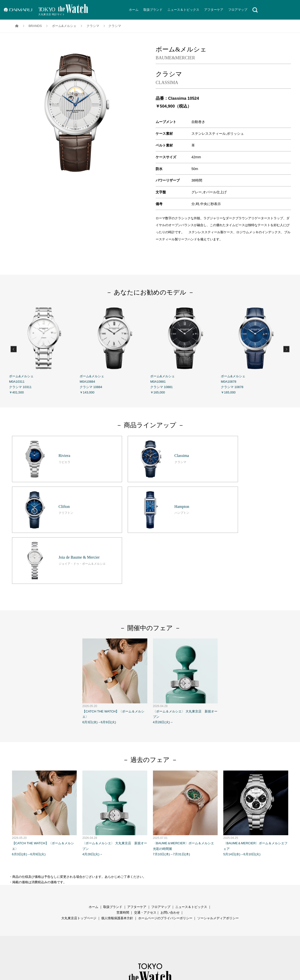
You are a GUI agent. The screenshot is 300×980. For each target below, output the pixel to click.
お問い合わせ (170, 847)
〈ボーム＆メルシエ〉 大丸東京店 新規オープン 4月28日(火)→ (185, 616)
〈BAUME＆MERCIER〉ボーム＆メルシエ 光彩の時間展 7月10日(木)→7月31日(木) (185, 748)
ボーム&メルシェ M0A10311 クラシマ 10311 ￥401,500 (44, 349)
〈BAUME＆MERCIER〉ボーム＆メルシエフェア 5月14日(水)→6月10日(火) (256, 748)
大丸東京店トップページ (79, 853)
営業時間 (123, 847)
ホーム (134, 10)
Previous (14, 349)
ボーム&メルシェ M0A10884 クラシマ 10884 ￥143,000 (115, 349)
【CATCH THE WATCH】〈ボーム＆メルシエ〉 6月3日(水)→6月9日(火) (115, 616)
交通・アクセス (145, 847)
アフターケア (214, 10)
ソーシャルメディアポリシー (218, 853)
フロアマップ (238, 10)
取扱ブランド (153, 10)
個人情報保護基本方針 (117, 853)
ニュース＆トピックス (183, 10)
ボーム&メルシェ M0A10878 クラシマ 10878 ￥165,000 (256, 349)
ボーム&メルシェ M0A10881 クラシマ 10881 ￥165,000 (186, 349)
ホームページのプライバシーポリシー (165, 853)
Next (286, 349)
